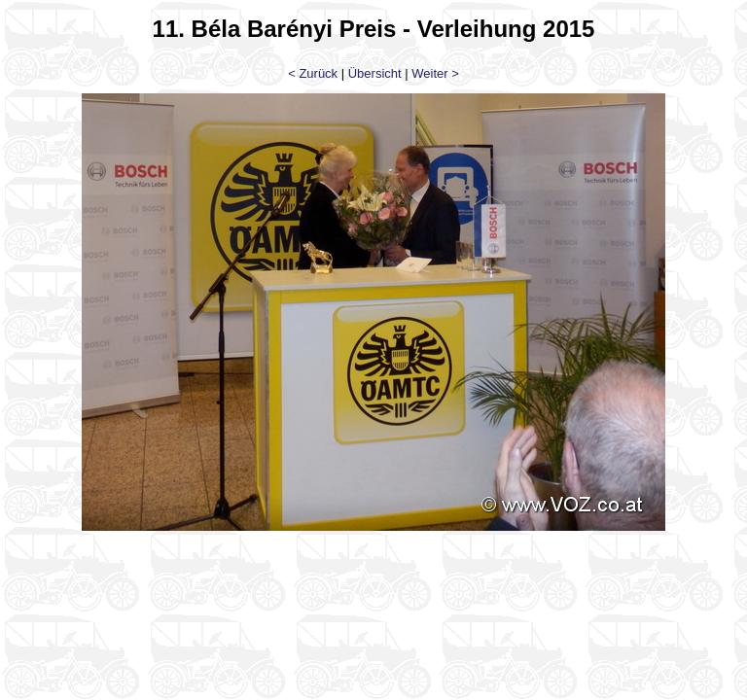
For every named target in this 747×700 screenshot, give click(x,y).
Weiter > (435, 73)
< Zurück (313, 73)
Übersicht (375, 73)
